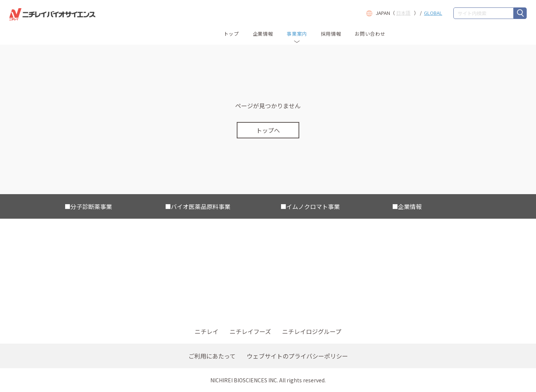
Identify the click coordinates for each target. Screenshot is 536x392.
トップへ (268, 130)
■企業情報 (407, 206)
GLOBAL (433, 13)
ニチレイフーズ (250, 331)
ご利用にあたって (212, 356)
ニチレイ (207, 331)
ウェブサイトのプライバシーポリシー (297, 356)
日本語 (403, 13)
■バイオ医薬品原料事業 (198, 206)
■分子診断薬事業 (88, 206)
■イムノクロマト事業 (310, 206)
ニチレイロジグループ (312, 331)
